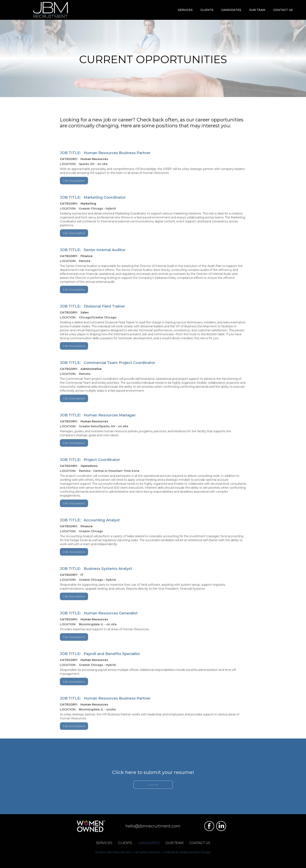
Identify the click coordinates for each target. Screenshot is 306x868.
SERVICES (104, 843)
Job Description (74, 184)
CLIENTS (125, 843)
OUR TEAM (257, 10)
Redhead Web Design (195, 852)
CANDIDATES (149, 843)
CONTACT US (283, 10)
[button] (185, 10)
